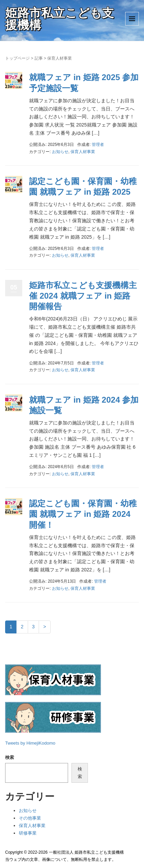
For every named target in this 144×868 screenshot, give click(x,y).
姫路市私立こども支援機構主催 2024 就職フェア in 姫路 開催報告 (83, 296)
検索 (10, 757)
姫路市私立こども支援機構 (60, 19)
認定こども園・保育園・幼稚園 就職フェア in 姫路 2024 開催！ (83, 514)
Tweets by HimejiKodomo (30, 743)
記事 (39, 58)
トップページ (17, 58)
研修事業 (28, 833)
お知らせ (60, 152)
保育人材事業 (83, 152)
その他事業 (30, 818)
